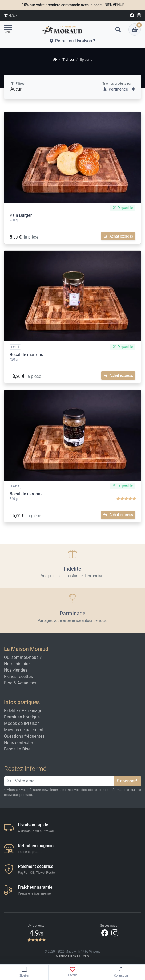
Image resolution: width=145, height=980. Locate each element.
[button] (118, 30)
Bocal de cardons (26, 494)
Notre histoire (17, 664)
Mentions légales (68, 956)
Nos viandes (16, 670)
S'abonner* (127, 781)
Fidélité (11, 711)
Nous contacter (19, 743)
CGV (86, 956)
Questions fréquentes (24, 736)
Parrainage (32, 711)
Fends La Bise (17, 749)
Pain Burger (21, 215)
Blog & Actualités (20, 683)
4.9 (11, 15)
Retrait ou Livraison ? (72, 41)
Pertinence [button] (118, 89)
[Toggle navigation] (10, 29)
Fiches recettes (18, 677)
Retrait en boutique (22, 717)
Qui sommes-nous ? (23, 657)
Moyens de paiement (24, 730)
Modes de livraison (22, 723)
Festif (15, 347)
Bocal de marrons (26, 355)
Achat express (118, 236)
